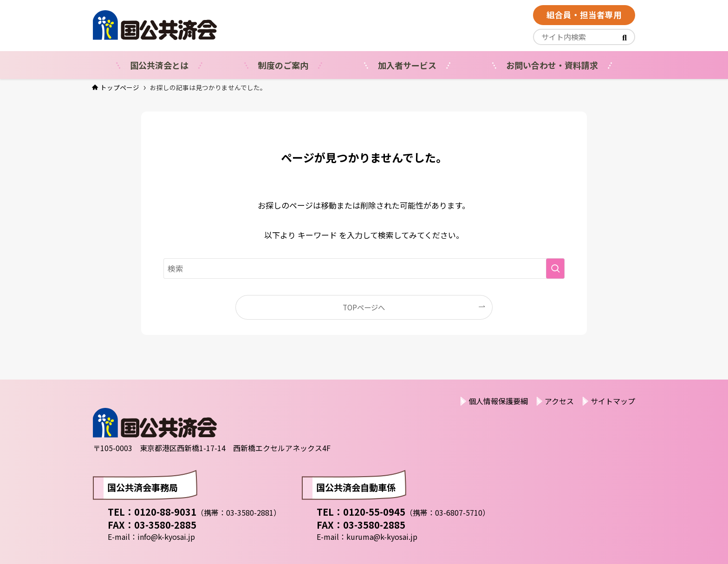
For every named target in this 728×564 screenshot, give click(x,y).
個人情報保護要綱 (498, 401)
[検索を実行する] (555, 269)
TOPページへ (364, 307)
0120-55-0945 (374, 512)
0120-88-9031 (165, 512)
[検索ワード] (364, 269)
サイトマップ (613, 401)
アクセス (559, 401)
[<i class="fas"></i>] (624, 37)
